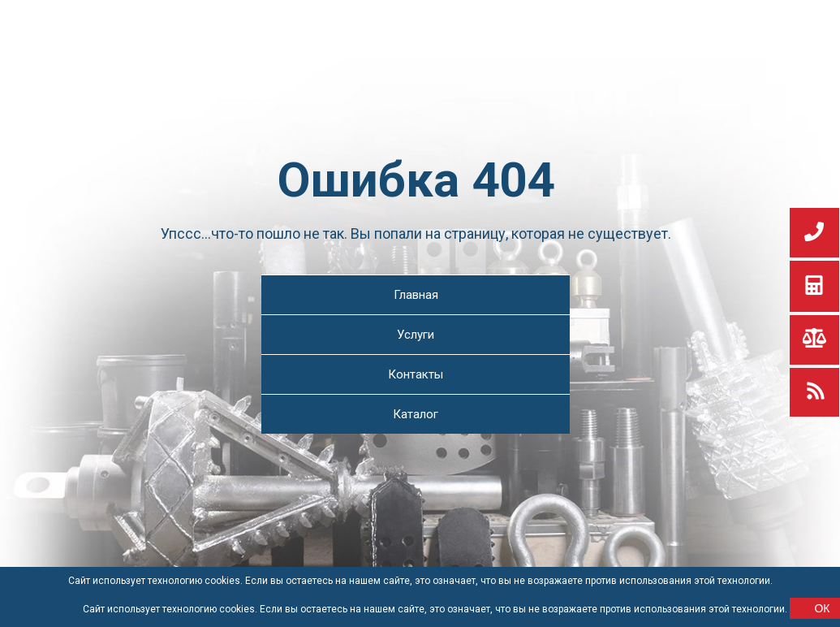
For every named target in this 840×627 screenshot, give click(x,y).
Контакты (416, 374)
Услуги (416, 335)
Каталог (416, 414)
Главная (416, 295)
